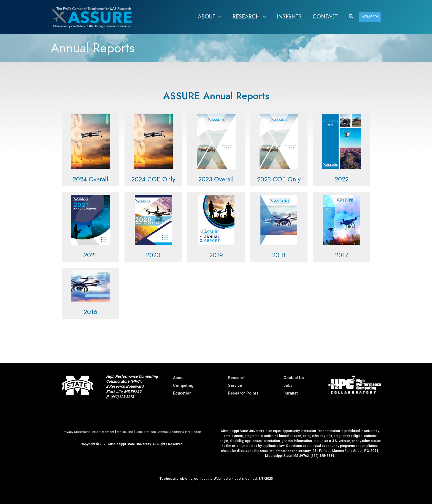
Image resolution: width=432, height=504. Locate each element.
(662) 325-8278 (124, 396)
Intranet (291, 393)
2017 (342, 255)
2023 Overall (216, 179)
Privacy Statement (74, 432)
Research (237, 378)
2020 (153, 255)
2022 (342, 179)
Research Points (243, 393)
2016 (91, 312)
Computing (183, 385)
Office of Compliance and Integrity (285, 451)
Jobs (288, 385)
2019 (216, 255)
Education (182, 393)
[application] (218, 17)
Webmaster (222, 478)
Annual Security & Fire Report (182, 432)
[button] (351, 17)
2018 (279, 255)
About (178, 378)
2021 (90, 255)
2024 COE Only (153, 179)
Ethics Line (125, 432)
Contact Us (294, 378)
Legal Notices (146, 432)
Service (235, 385)
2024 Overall (90, 179)
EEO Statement (102, 432)
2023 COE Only (279, 179)
